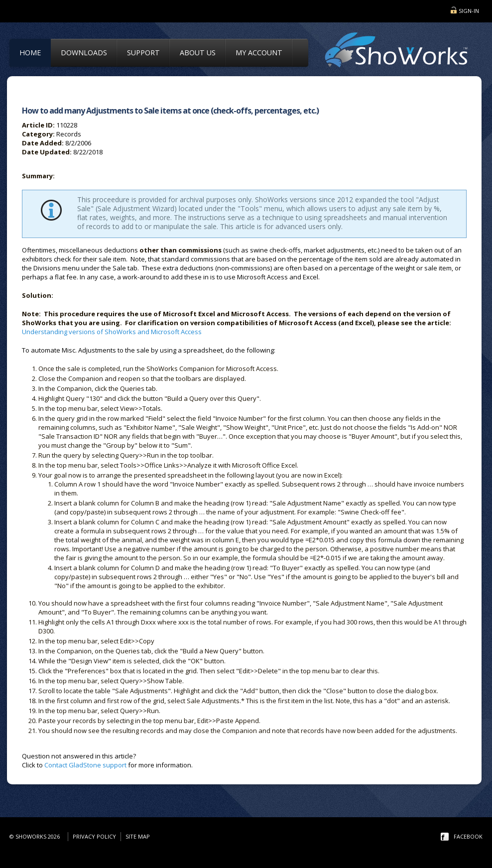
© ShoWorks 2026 (36, 836)
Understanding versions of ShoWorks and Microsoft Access (112, 332)
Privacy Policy (94, 836)
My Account (259, 53)
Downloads (84, 53)
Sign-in (469, 11)
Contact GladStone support (85, 765)
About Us (198, 53)
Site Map (138, 836)
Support (143, 53)
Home (30, 53)
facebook (468, 836)
